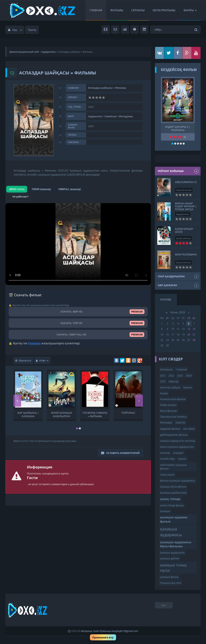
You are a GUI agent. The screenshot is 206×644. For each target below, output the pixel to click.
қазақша (165, 511)
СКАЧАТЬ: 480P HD (78, 312)
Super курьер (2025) (184, 230)
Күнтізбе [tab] (166, 300)
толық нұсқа (167, 475)
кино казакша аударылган (177, 447)
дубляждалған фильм (174, 435)
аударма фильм (170, 429)
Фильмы (117, 10)
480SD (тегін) (17, 189)
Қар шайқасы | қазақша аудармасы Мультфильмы (28, 414)
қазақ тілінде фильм (172, 505)
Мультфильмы (164, 10)
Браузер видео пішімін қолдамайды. (78, 244)
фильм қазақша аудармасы (178, 480)
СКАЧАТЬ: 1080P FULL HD (78, 335)
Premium (34, 343)
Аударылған (48, 52)
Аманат (188, 387)
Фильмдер (166, 422)
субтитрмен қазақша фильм (174, 467)
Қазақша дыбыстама (173, 493)
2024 (189, 375)
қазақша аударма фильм (174, 519)
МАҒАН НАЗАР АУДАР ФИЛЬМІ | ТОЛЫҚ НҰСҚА (186, 206)
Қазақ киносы (184, 238)
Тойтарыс (128, 413)
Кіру (15, 30)
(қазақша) (166, 369)
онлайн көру (167, 459)
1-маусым (181, 369)
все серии (189, 429)
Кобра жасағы (168, 405)
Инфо (42, 361)
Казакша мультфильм (173, 399)
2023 (180, 376)
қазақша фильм (169, 577)
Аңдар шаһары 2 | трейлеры (178, 128)
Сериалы (138, 10)
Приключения (184, 190)
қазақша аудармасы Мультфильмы (176, 544)
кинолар (165, 453)
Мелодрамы (126, 116)
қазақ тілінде (170, 499)
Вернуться (23, 361)
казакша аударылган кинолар (178, 441)
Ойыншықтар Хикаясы (173, 417)
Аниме (164, 393)
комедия (178, 453)
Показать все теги (171, 583)
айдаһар (180, 422)
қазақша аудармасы (171, 532)
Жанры (190, 10)
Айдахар (174, 381)
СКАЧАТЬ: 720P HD (78, 323)
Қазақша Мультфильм (173, 487)
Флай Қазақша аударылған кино (62, 414)
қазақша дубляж (170, 558)
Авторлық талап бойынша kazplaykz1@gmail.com (109, 631)
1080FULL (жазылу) (70, 189)
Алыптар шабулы (170, 387)
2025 (163, 381)
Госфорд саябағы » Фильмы (95, 414)
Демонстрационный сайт (24, 52)
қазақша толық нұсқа (173, 568)
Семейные (111, 116)
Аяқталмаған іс (186, 182)
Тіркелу (32, 30)
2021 (163, 376)
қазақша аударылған (172, 553)
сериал (182, 459)
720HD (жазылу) (41, 189)
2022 (171, 376)
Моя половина (186, 254)
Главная (96, 10)
